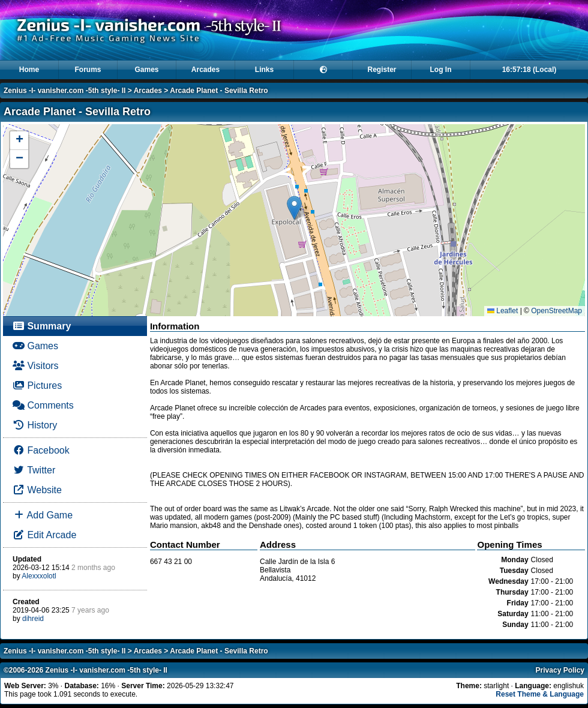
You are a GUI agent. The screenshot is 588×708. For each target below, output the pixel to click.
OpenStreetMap (556, 311)
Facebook (41, 450)
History (35, 425)
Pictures (37, 385)
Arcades (205, 70)
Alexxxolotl (39, 576)
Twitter (34, 470)
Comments (43, 405)
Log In (441, 70)
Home (29, 70)
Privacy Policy (560, 670)
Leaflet (502, 311)
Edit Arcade (44, 535)
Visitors (36, 366)
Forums (88, 70)
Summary (42, 326)
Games (146, 70)
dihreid (33, 619)
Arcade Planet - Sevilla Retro (219, 91)
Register (382, 70)
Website (37, 490)
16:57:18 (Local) (529, 70)
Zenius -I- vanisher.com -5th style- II (64, 91)
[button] (294, 208)
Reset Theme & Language (540, 694)
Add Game (43, 515)
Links (264, 70)
